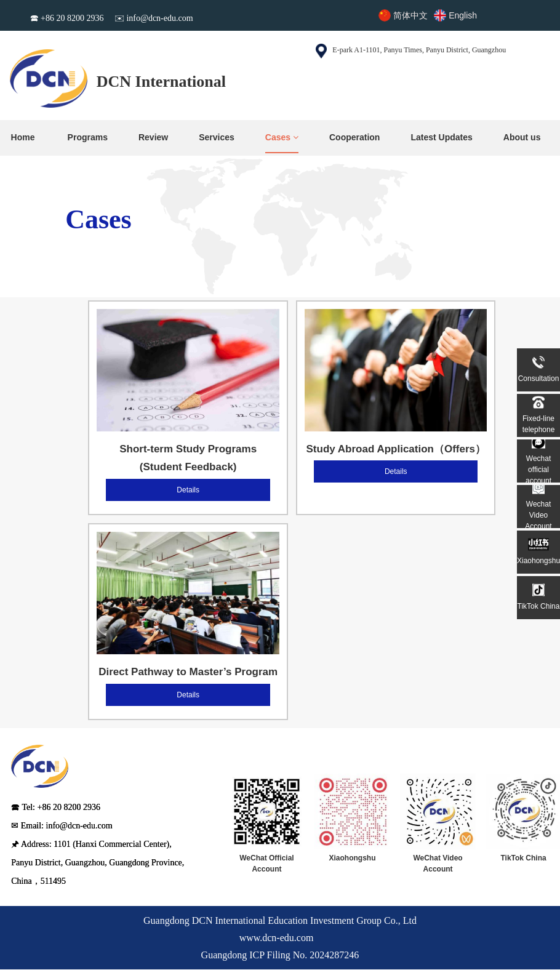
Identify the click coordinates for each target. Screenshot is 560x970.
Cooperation (354, 137)
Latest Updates (441, 137)
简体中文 (410, 15)
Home (23, 137)
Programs (88, 137)
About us (522, 137)
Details (188, 490)
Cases (282, 137)
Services (217, 137)
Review (153, 137)
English (463, 15)
